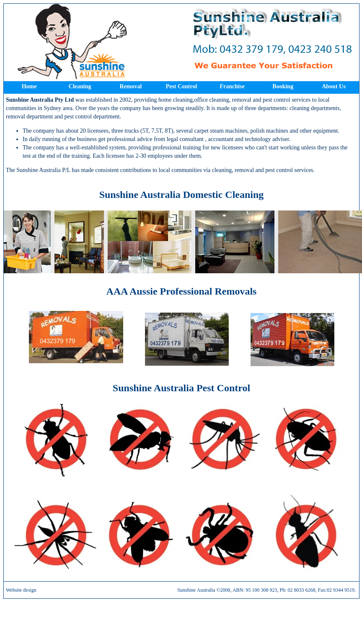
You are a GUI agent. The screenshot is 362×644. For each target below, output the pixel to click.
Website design (21, 590)
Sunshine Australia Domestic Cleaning (182, 195)
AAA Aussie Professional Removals (182, 291)
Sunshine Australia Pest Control (181, 388)
